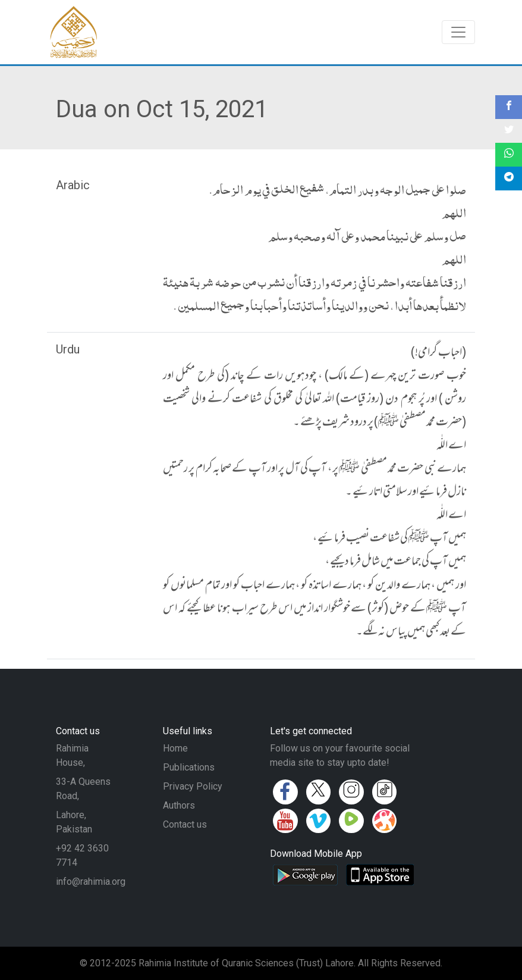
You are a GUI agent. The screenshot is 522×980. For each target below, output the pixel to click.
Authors (179, 805)
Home (175, 748)
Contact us (185, 824)
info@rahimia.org (91, 882)
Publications (189, 767)
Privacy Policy (193, 786)
